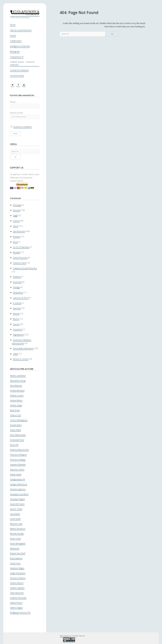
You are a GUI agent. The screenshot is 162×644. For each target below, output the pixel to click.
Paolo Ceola (15, 539)
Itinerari (16, 314)
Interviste (17, 308)
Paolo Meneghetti (18, 543)
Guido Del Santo (17, 504)
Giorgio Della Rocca (19, 484)
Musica (16, 319)
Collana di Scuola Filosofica (25, 268)
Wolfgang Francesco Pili (20, 613)
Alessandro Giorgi (18, 381)
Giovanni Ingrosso (18, 489)
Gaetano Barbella (18, 464)
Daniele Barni (16, 425)
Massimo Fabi (16, 524)
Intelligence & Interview (20, 46)
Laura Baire (15, 514)
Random (17, 237)
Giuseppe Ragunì (17, 499)
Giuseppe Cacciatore (19, 494)
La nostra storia (17, 75)
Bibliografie (15, 51)
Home (13, 25)
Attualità (17, 252)
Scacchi (16, 324)
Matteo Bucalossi (18, 529)
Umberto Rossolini (18, 598)
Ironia (15, 242)
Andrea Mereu (16, 400)
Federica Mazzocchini (19, 450)
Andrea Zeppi (16, 405)
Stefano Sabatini (17, 588)
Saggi (15, 215)
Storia (15, 226)
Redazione (15, 548)
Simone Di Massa (18, 578)
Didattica (17, 277)
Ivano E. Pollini (16, 509)
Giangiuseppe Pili (17, 479)
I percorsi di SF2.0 (21, 298)
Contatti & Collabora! (19, 70)
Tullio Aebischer (17, 593)
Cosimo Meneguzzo (19, 420)
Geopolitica (18, 292)
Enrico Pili (14, 445)
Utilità (15, 354)
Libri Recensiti (19, 231)
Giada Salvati (16, 474)
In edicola (17, 303)
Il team (13, 35)
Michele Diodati (17, 534)
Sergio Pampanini (18, 573)
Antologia (17, 205)
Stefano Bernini (17, 583)
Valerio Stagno (16, 608)
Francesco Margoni (18, 455)
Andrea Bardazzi (17, 390)
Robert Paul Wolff (18, 553)
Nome (13, 102)
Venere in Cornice (21, 359)
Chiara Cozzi (15, 415)
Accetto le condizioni (22, 127)
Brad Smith (15, 410)
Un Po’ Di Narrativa (21, 247)
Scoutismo (18, 329)
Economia (17, 282)
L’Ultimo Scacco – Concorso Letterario (22, 63)
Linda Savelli (15, 519)
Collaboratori (16, 41)
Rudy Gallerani (16, 558)
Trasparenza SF (17, 57)
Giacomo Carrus (17, 469)
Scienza (16, 221)
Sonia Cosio (15, 563)
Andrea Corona (17, 395)
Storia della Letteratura (23, 348)
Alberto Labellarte (18, 376)
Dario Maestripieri (18, 435)
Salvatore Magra (17, 568)
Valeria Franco (16, 603)
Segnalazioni (18, 335)
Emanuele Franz (17, 440)
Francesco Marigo (18, 460)
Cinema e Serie (20, 263)
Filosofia (17, 210)
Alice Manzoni (16, 386)
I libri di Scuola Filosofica (21, 30)
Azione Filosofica (20, 258)
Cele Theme (64, 636)
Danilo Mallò (15, 430)
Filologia (16, 287)
